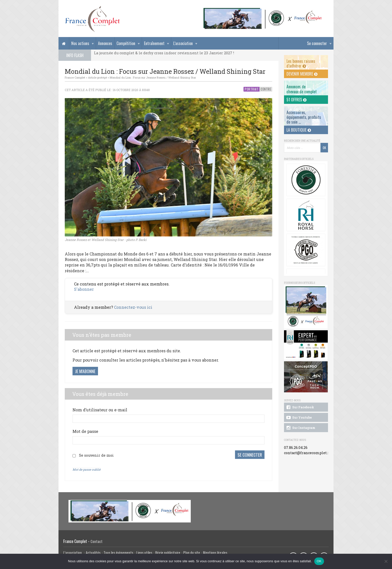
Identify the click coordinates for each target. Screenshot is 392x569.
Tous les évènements (118, 552)
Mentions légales (215, 552)
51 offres (296, 100)
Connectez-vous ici (133, 307)
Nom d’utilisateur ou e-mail (100, 410)
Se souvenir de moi (96, 455)
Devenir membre (302, 74)
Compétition (126, 43)
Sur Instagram (300, 428)
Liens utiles (144, 552)
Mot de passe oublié (86, 469)
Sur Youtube (299, 418)
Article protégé (97, 77)
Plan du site (192, 552)
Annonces (105, 43)
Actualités (93, 552)
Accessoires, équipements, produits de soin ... (304, 117)
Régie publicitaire (168, 552)
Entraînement (154, 43)
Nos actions (80, 43)
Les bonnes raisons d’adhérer (301, 63)
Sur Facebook (300, 407)
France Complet (75, 77)
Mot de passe (85, 431)
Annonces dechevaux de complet (302, 89)
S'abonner (84, 289)
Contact (96, 541)
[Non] (386, 561)
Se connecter (317, 43)
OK (319, 561)
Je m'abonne (85, 371)
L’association (183, 43)
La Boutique (299, 130)
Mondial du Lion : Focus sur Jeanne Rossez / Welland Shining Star (153, 77)
